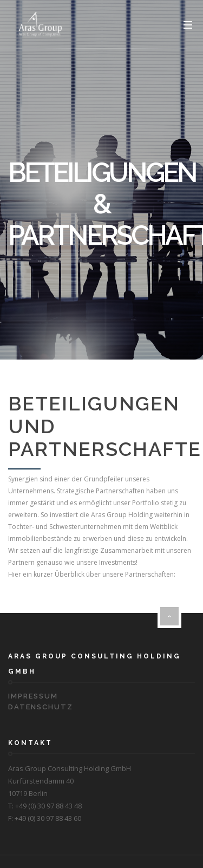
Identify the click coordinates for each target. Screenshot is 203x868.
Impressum (33, 696)
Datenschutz (41, 707)
